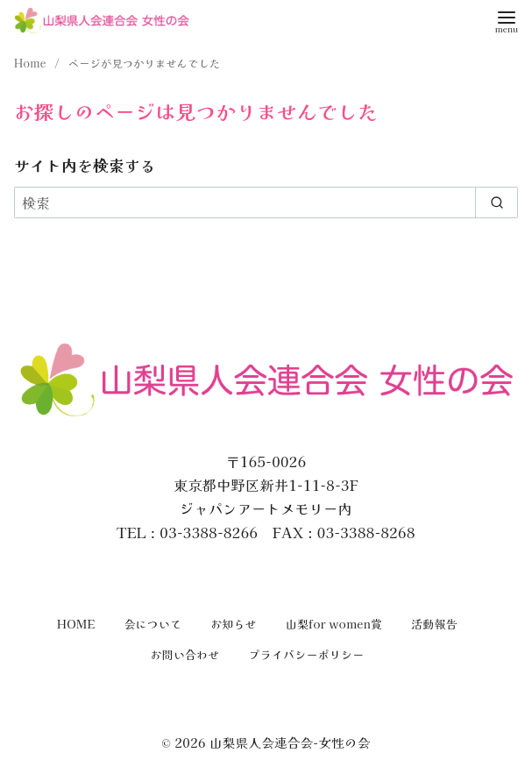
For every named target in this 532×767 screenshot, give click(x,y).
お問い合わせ (185, 654)
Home (32, 63)
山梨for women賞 (334, 624)
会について (153, 624)
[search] (497, 202)
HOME (76, 624)
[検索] (266, 202)
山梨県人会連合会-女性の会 (290, 742)
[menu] (507, 21)
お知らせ (234, 624)
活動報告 (434, 624)
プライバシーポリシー (307, 654)
